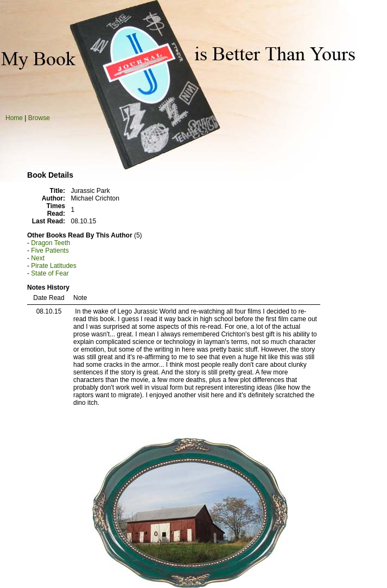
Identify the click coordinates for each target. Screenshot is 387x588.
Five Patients (50, 251)
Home (14, 118)
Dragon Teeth (50, 243)
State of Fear (50, 273)
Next (38, 258)
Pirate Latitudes (53, 266)
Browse (39, 118)
